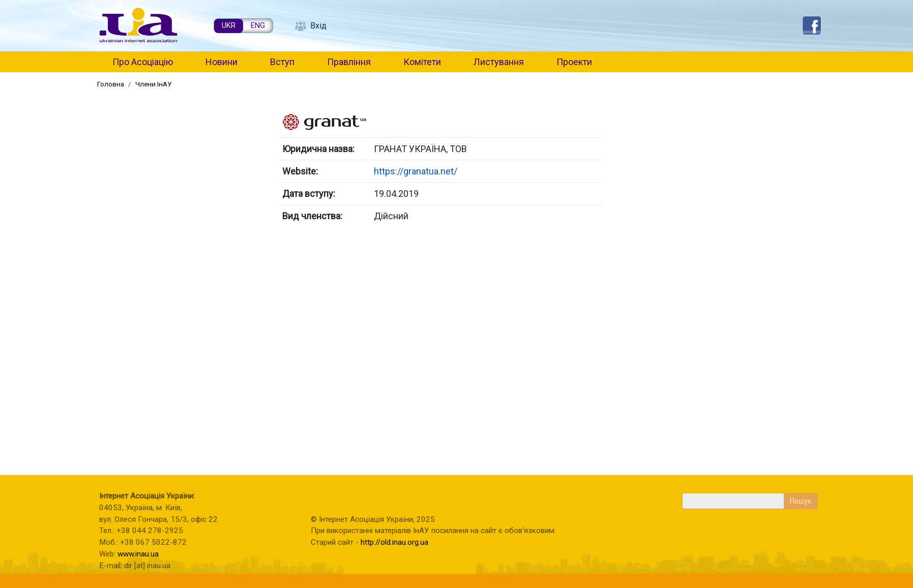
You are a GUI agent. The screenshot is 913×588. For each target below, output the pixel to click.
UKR (229, 26)
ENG (258, 26)
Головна (111, 84)
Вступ (282, 62)
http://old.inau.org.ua (394, 542)
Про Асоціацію (143, 62)
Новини (222, 62)
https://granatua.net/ (416, 171)
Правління (349, 62)
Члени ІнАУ (154, 84)
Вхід (318, 26)
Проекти (574, 62)
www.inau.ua (138, 554)
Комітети (422, 62)
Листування (499, 62)
